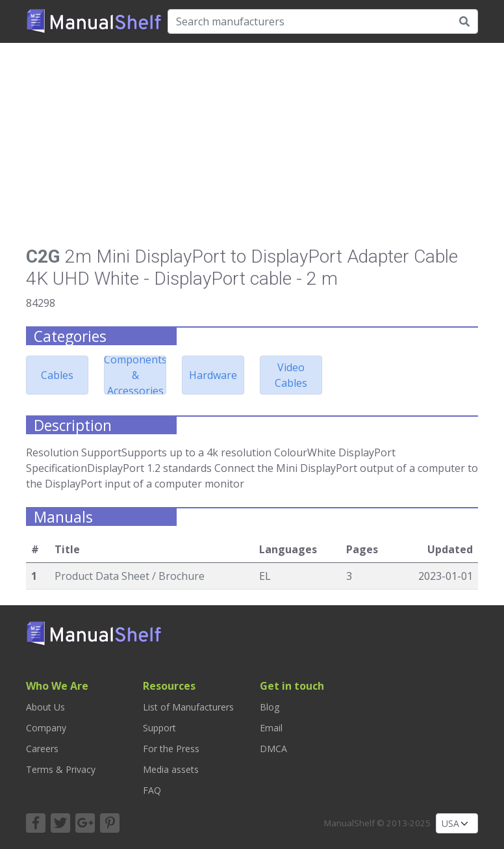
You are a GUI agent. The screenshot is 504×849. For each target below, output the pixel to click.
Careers (42, 749)
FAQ (152, 790)
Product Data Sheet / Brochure (130, 576)
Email (271, 728)
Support (159, 728)
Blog (270, 707)
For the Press (171, 749)
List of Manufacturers (188, 707)
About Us (45, 707)
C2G (43, 256)
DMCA (273, 749)
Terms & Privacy (61, 769)
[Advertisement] (252, 150)
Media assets (171, 769)
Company (46, 728)
